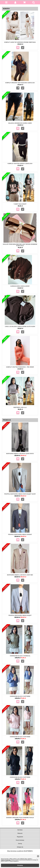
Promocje (7, 420)
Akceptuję (20, 865)
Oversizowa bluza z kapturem (20, 696)
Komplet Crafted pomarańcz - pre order (20, 367)
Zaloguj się (20, 847)
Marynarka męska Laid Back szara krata (20, 454)
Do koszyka (18, 47)
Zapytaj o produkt (18, 88)
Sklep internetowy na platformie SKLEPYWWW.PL (20, 851)
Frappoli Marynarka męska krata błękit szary (20, 494)
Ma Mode (20, 830)
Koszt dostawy (20, 840)
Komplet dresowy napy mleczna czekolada (20, 83)
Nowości (6, 9)
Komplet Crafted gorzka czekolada (20, 164)
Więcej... (23, 48)
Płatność (20, 833)
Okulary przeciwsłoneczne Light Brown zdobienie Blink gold (20, 245)
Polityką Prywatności (6, 860)
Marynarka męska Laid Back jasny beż (20, 575)
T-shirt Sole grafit (20, 204)
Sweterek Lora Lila (20, 407)
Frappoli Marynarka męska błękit (20, 615)
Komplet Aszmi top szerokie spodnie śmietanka (20, 42)
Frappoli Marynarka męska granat (20, 535)
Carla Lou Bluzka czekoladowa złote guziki (20, 327)
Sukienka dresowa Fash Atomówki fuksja (20, 818)
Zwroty (20, 844)
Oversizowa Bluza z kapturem (20, 737)
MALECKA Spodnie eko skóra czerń (20, 123)
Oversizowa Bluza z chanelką (20, 656)
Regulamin (20, 837)
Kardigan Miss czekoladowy (20, 286)
